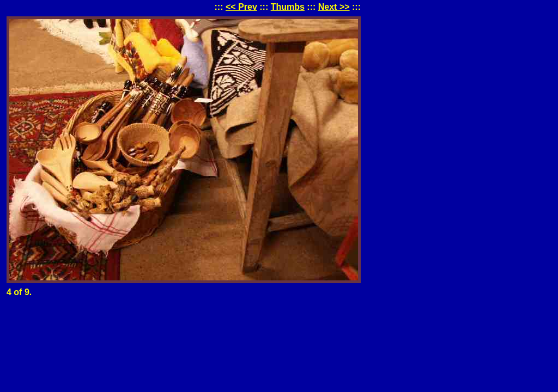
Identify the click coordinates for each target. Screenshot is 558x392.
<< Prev (241, 7)
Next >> (334, 7)
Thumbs (288, 7)
